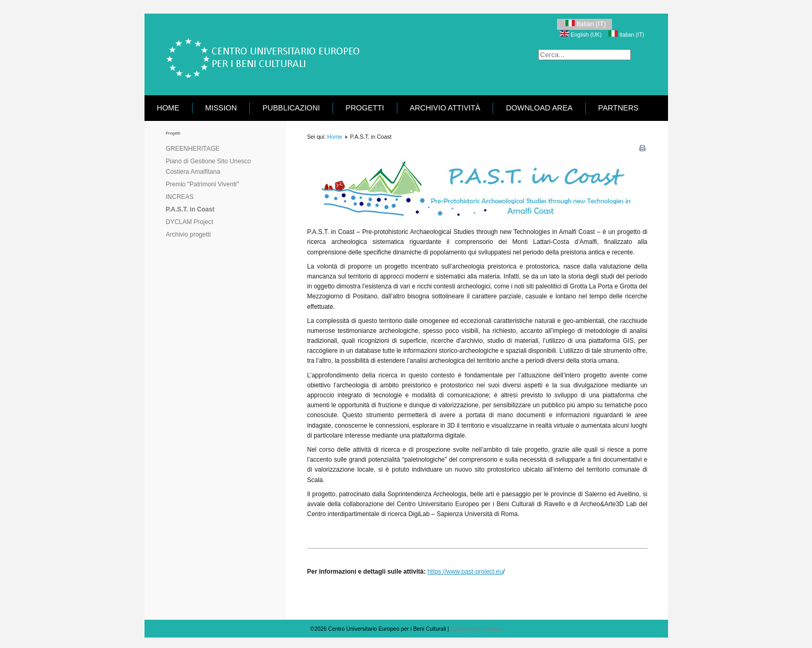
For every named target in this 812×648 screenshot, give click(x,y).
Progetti (365, 108)
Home (168, 108)
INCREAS (180, 197)
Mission (221, 108)
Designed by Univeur (476, 629)
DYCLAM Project (190, 222)
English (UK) (581, 35)
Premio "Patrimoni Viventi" (203, 184)
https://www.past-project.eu (465, 572)
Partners (619, 108)
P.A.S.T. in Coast (190, 209)
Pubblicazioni (291, 108)
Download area (539, 108)
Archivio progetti (188, 234)
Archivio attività (445, 108)
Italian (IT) (585, 24)
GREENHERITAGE (193, 149)
